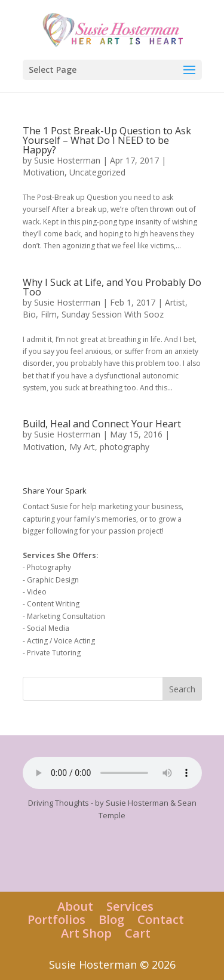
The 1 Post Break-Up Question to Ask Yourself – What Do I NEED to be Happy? (107, 140)
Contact (161, 919)
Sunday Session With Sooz (113, 314)
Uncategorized (97, 172)
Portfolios (56, 919)
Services (130, 906)
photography (125, 447)
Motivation (44, 172)
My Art (82, 447)
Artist (175, 302)
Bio (29, 314)
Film (49, 314)
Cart (138, 933)
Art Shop (86, 933)
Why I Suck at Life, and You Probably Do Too (112, 287)
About (75, 906)
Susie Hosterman (67, 160)
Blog (111, 919)
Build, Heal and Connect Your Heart (102, 424)
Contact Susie (45, 506)
